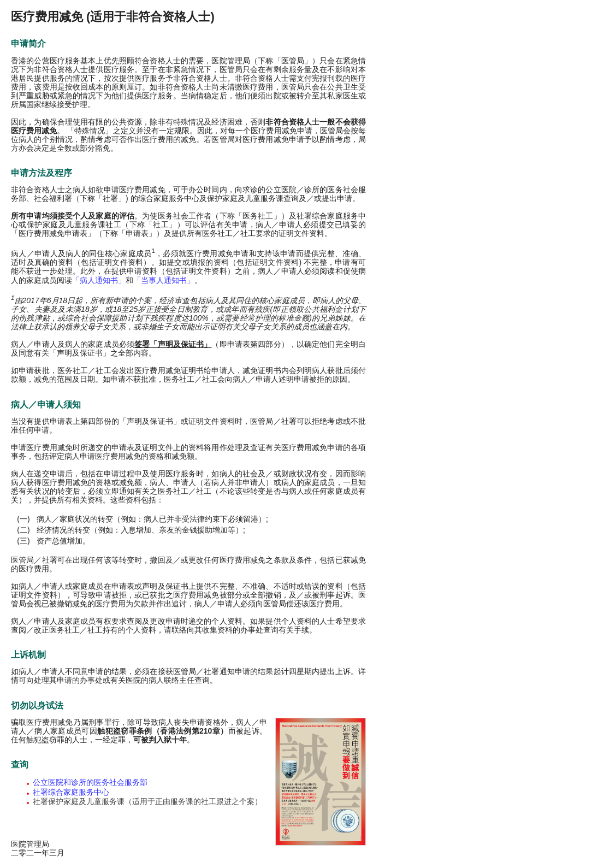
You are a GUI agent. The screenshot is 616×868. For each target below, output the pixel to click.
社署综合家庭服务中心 (71, 792)
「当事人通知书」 (164, 280)
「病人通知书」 (99, 280)
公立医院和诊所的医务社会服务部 (90, 782)
